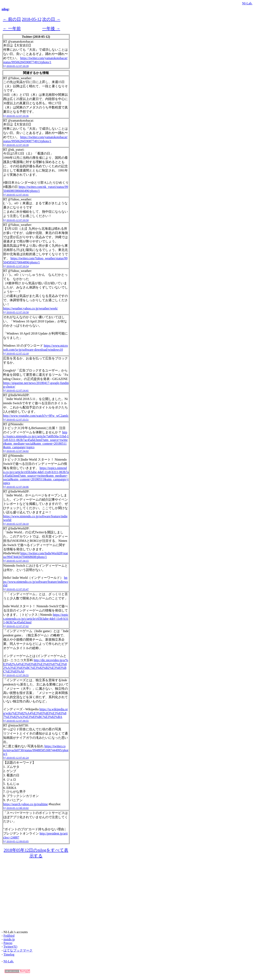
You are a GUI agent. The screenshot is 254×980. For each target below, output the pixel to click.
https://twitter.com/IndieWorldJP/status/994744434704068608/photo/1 (36, 555)
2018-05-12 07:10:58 (18, 312)
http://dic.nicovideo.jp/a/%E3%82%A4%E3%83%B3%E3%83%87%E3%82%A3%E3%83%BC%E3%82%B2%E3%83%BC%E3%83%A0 (36, 666)
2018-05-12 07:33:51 (18, 419)
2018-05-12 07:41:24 (18, 758)
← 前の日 (12, 19)
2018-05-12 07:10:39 (18, 66)
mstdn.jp (9, 939)
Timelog (9, 954)
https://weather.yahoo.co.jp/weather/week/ (31, 308)
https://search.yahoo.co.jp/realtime (26, 804)
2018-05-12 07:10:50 (18, 220)
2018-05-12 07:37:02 (18, 626)
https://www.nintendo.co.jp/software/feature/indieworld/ (36, 582)
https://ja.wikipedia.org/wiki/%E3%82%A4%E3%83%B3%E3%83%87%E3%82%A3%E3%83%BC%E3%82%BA (36, 713)
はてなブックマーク (18, 950)
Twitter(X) (10, 947)
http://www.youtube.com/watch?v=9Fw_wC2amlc (36, 416)
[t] (4, 66)
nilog (5, 9)
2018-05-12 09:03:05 (18, 841)
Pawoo (8, 943)
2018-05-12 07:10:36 (18, 116)
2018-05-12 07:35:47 (18, 589)
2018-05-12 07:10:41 (18, 195)
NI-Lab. (247, 3)
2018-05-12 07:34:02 (18, 451)
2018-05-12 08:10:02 (18, 808)
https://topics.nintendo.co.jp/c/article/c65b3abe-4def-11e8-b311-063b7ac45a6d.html (36, 618)
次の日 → (51, 19)
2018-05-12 (32, 19)
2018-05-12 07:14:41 (18, 390)
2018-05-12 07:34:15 (18, 561)
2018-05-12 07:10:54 (18, 266)
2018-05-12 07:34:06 (18, 487)
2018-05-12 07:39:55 (18, 675)
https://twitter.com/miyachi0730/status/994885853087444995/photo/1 (36, 750)
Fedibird (9, 936)
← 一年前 (12, 28)
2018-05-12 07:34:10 (18, 524)
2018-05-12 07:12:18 (18, 353)
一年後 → (51, 28)
